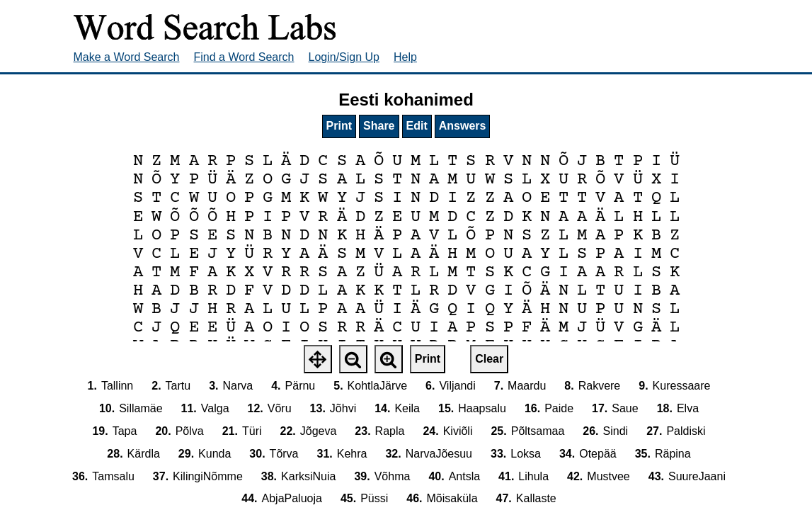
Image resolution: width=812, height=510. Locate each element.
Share (379, 126)
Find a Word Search (244, 57)
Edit (417, 126)
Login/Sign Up (344, 57)
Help (405, 57)
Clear (489, 359)
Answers (463, 126)
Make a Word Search (127, 57)
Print (339, 126)
